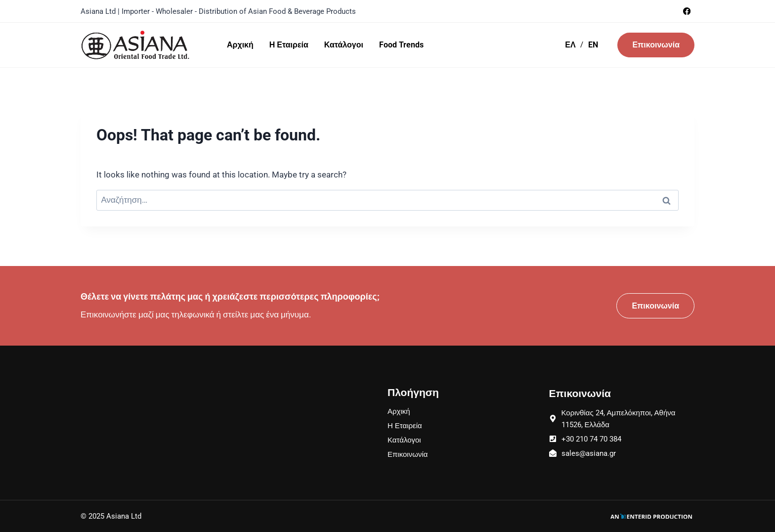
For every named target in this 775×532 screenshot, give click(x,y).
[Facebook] (687, 11)
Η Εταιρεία (289, 45)
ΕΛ (570, 45)
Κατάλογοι (344, 45)
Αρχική (240, 45)
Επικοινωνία (656, 45)
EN (593, 45)
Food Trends (401, 45)
